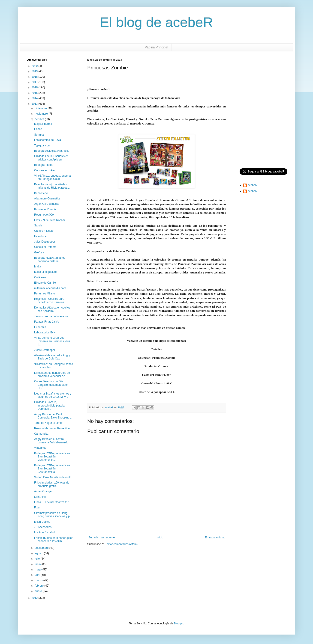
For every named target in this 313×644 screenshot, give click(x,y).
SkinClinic (40, 497)
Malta (38, 267)
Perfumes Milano (45, 294)
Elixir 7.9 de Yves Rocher (50, 220)
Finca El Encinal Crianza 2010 (53, 502)
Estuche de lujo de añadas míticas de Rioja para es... (52, 186)
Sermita (39, 135)
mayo (39, 570)
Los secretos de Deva (48, 140)
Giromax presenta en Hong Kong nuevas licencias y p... (53, 515)
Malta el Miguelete (45, 272)
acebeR (252, 185)
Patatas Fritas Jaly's (47, 322)
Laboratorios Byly (45, 332)
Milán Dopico (42, 522)
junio (38, 564)
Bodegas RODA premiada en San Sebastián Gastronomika (52, 469)
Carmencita (41, 434)
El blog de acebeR (156, 22)
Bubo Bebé (41, 193)
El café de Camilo (45, 283)
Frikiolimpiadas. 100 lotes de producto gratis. (52, 484)
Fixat (37, 507)
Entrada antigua (215, 537)
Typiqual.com (42, 145)
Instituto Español (44, 532)
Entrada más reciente (102, 537)
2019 (35, 71)
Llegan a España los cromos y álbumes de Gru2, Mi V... (53, 395)
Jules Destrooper (45, 242)
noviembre (42, 114)
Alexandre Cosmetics (47, 199)
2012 (35, 598)
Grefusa (39, 252)
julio (38, 559)
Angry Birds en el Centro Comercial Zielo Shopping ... (53, 416)
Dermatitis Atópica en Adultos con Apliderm (52, 309)
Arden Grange (43, 491)
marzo (39, 580)
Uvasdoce (40, 236)
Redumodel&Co (44, 215)
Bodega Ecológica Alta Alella (52, 151)
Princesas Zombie (45, 209)
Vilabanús (40, 448)
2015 (35, 93)
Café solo (40, 277)
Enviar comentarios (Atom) (121, 544)
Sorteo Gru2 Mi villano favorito (53, 477)
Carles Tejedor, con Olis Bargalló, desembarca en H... (51, 385)
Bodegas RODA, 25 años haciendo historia (50, 259)
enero (39, 591)
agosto (39, 553)
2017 (35, 82)
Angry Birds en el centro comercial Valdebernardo (51, 441)
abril (38, 575)
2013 (35, 104)
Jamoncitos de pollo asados (51, 316)
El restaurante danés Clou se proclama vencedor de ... (52, 374)
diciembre (41, 108)
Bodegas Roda (43, 165)
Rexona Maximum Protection (52, 428)
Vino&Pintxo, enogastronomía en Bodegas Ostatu (53, 177)
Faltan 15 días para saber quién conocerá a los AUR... (54, 540)
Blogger (179, 623)
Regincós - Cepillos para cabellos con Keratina (49, 300)
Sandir (38, 226)
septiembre (42, 548)
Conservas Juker (45, 170)
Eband (38, 129)
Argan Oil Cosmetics (47, 204)
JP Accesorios (43, 527)
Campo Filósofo (44, 231)
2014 (35, 98)
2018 (35, 77)
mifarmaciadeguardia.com (50, 288)
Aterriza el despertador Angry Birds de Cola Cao (52, 357)
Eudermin (40, 327)
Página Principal (156, 47)
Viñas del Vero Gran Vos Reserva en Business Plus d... (52, 341)
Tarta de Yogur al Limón (49, 423)
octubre (40, 119)
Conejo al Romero (45, 247)
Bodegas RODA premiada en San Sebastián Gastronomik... (52, 457)
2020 (35, 66)
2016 (35, 87)
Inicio (160, 537)
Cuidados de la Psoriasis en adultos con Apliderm (51, 158)
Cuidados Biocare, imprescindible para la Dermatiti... (49, 405)
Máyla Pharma (43, 124)
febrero (40, 586)
